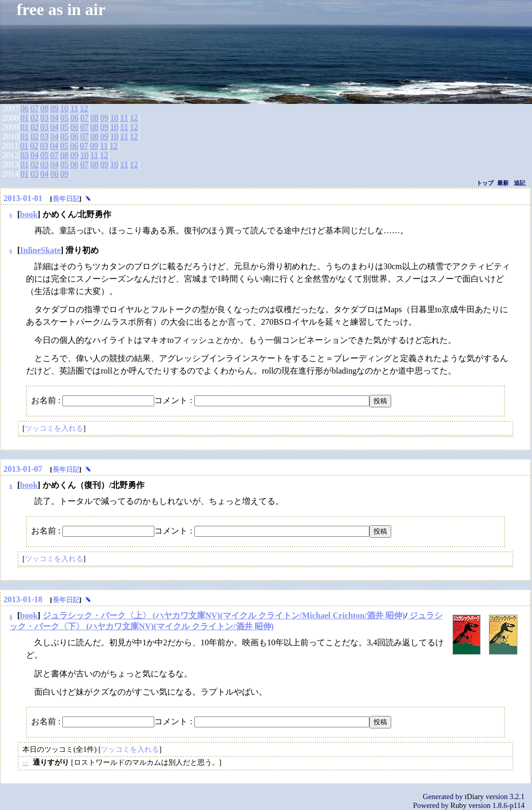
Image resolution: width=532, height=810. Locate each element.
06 (24, 108)
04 (55, 118)
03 (45, 118)
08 (45, 108)
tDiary (475, 796)
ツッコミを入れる (54, 428)
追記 (520, 183)
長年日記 (66, 199)
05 (64, 118)
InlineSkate (41, 250)
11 (74, 108)
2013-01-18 (23, 599)
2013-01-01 (23, 198)
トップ (485, 183)
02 (34, 118)
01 (24, 118)
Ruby (458, 805)
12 (84, 108)
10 (64, 108)
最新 (503, 183)
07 (34, 108)
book (29, 214)
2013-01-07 (23, 469)
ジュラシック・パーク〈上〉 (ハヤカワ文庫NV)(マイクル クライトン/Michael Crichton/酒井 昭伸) (224, 615)
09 (55, 108)
